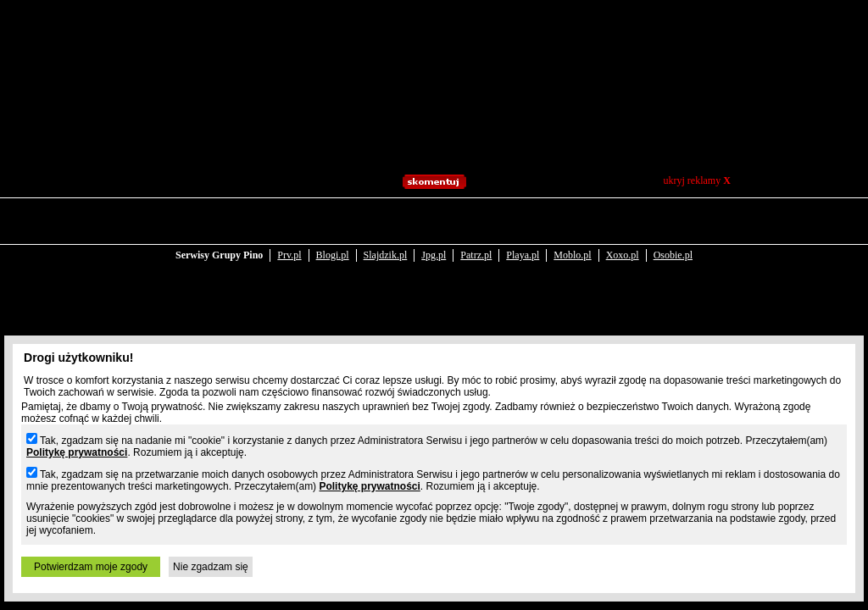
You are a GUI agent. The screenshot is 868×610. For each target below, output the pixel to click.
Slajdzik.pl (386, 222)
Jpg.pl (434, 222)
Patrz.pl (476, 222)
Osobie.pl (673, 222)
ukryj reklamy (697, 180)
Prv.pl (289, 222)
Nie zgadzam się (211, 567)
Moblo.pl (572, 222)
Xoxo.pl (623, 222)
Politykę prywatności (77, 452)
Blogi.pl (333, 222)
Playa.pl (523, 222)
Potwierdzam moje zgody (91, 567)
